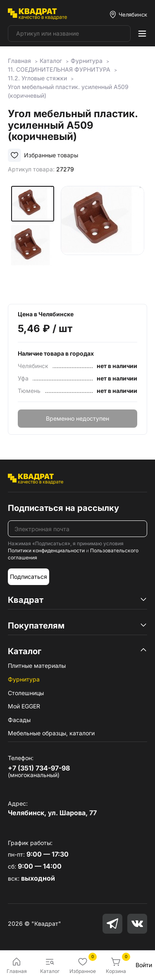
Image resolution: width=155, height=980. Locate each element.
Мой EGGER (24, 706)
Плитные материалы (37, 666)
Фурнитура (24, 679)
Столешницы (26, 693)
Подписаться (29, 577)
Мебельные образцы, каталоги (51, 733)
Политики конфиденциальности (46, 550)
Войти (144, 965)
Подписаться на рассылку (63, 508)
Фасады (19, 720)
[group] (103, 239)
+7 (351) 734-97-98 (39, 768)
